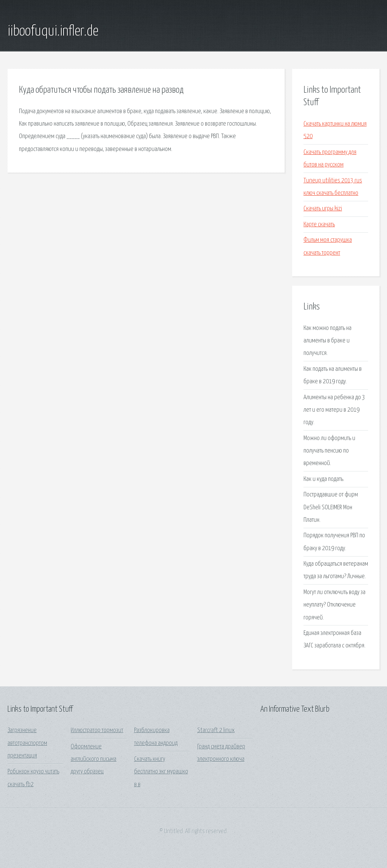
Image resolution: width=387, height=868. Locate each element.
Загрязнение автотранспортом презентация (27, 743)
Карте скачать (319, 225)
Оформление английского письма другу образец (94, 759)
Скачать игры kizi (323, 209)
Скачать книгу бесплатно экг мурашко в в (161, 772)
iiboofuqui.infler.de (53, 31)
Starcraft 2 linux (216, 730)
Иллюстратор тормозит (97, 730)
